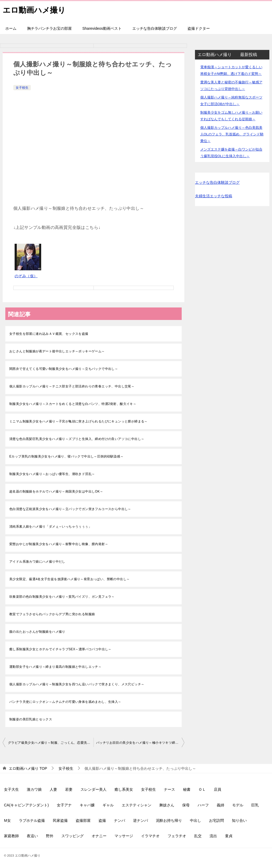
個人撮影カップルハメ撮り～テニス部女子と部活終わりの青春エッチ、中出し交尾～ (72, 386)
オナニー (99, 836)
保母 (186, 805)
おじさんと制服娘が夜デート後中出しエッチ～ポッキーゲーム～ (57, 351)
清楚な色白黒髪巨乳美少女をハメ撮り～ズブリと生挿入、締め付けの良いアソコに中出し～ (77, 439)
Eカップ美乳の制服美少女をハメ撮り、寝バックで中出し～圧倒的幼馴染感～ (66, 456)
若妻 (69, 789)
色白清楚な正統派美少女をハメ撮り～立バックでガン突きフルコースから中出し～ (70, 509)
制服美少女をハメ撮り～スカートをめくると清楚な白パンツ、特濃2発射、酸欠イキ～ (73, 404)
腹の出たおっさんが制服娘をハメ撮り (37, 632)
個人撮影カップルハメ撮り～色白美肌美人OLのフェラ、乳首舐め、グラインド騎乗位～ (232, 134)
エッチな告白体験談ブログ (155, 28)
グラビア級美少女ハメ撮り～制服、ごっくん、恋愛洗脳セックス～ (51, 743)
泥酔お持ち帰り (169, 820)
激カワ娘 (34, 789)
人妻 (53, 789)
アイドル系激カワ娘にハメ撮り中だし (37, 562)
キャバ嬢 (87, 805)
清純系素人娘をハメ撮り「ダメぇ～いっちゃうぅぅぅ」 (50, 527)
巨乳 (255, 805)
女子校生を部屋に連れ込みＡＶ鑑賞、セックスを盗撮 (49, 334)
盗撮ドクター (199, 28)
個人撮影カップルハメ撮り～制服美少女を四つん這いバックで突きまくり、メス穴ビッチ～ (77, 684)
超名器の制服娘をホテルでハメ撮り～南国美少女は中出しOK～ (56, 491)
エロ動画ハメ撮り (35, 9)
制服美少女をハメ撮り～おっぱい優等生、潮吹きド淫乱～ (52, 474)
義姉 (220, 805)
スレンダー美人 (93, 789)
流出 (213, 836)
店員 (218, 789)
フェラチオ (177, 836)
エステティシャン (137, 805)
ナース (169, 789)
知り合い (239, 820)
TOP (28, 768)
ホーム (11, 28)
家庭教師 (11, 836)
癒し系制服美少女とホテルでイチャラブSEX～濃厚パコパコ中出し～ (60, 649)
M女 (7, 820)
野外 (50, 836)
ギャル (108, 805)
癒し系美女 (124, 789)
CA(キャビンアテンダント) (26, 805)
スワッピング (73, 836)
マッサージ (124, 836)
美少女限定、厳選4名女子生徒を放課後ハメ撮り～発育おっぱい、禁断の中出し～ (69, 579)
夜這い (32, 836)
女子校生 (22, 88)
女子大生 (11, 789)
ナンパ (120, 820)
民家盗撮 (60, 820)
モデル (238, 805)
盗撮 (102, 820)
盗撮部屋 (83, 820)
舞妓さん (167, 805)
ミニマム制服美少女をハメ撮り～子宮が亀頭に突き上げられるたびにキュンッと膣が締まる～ (78, 421)
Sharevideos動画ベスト (102, 28)
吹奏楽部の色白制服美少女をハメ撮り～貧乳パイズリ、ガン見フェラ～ (62, 597)
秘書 (187, 789)
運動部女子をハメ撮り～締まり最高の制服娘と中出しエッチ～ (55, 667)
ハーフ (203, 805)
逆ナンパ (141, 820)
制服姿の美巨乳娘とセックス (31, 719)
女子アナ (64, 805)
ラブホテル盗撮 (32, 820)
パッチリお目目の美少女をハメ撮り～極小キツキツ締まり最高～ (140, 743)
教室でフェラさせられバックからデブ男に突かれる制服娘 (52, 614)
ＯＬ (202, 789)
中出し (195, 820)
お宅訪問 (216, 820)
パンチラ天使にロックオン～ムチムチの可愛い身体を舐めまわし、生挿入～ (65, 702)
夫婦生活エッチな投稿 (214, 196)
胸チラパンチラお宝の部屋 (49, 28)
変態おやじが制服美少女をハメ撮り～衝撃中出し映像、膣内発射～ (59, 544)
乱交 (198, 836)
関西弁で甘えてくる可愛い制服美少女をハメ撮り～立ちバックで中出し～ (64, 369)
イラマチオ (150, 836)
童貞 (229, 836)
